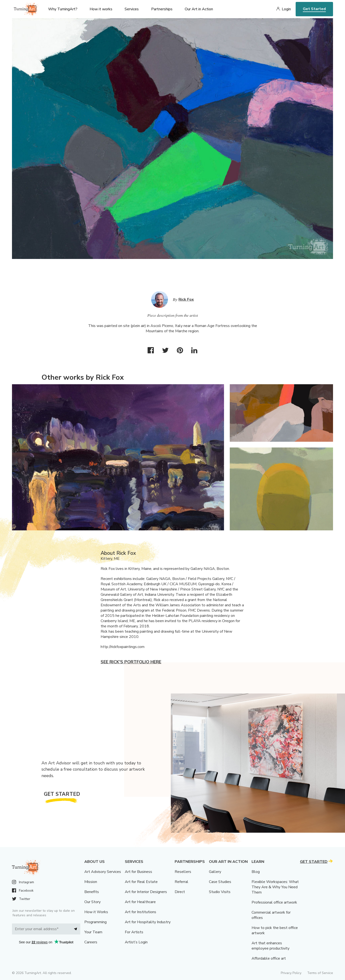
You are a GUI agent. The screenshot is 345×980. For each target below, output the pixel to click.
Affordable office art (269, 958)
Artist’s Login (136, 942)
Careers (91, 942)
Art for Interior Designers (146, 892)
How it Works (96, 912)
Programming (95, 922)
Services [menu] (132, 9)
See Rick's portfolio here (131, 662)
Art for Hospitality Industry (148, 922)
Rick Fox (186, 299)
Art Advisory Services (103, 872)
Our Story (92, 902)
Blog (256, 872)
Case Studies (220, 882)
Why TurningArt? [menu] (63, 9)
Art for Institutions (141, 912)
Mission (91, 882)
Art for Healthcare (140, 902)
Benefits (92, 892)
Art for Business (138, 872)
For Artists (134, 932)
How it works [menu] (101, 9)
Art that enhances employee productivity (270, 946)
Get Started (314, 9)
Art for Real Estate (141, 882)
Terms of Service (320, 973)
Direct (180, 892)
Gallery (215, 872)
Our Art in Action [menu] (199, 9)
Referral (181, 882)
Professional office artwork (274, 902)
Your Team (93, 932)
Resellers (183, 872)
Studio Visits (220, 892)
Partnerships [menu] (162, 9)
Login (286, 9)
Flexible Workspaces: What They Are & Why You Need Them (275, 887)
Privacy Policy (291, 973)
